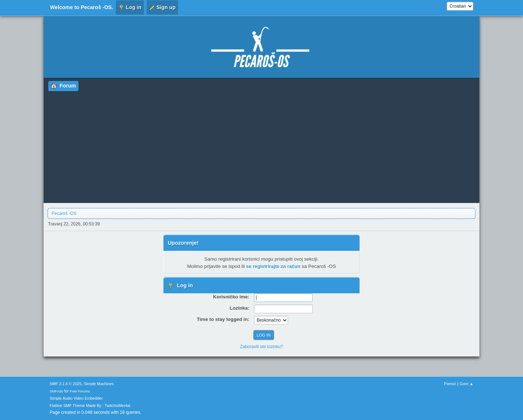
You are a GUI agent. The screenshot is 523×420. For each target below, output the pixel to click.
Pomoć (450, 384)
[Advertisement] (261, 146)
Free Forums (80, 391)
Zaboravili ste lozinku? (262, 347)
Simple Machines (99, 384)
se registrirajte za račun (273, 266)
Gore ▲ (467, 384)
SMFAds (56, 391)
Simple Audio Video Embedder (76, 398)
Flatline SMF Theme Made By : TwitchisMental (90, 405)
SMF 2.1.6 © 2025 (66, 384)
